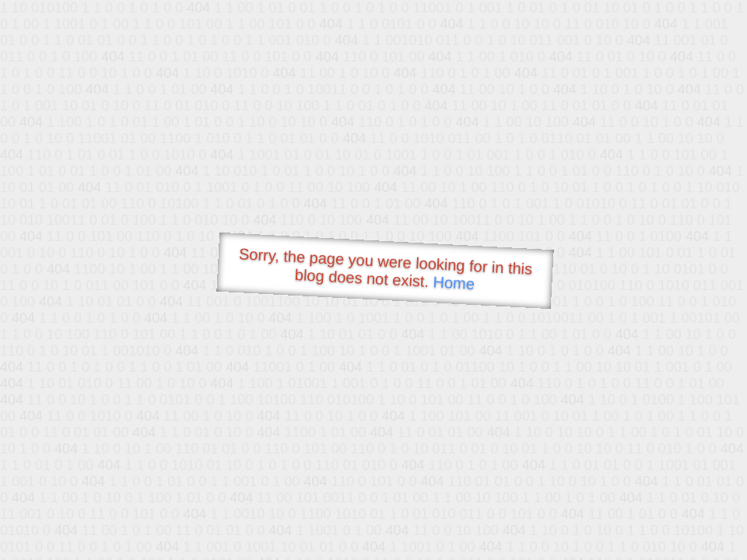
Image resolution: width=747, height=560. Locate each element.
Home (454, 283)
